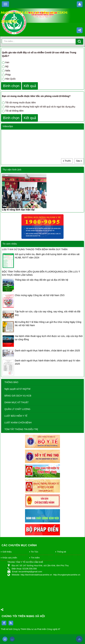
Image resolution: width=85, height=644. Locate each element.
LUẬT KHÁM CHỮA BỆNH (18, 423)
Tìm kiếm (35, 558)
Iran (6, 62)
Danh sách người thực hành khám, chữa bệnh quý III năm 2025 (47, 351)
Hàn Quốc (9, 79)
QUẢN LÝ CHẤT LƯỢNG (17, 409)
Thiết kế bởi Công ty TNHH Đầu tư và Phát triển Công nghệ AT (31, 629)
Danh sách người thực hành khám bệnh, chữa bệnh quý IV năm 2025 (48, 362)
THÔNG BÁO (11, 382)
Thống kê (62, 552)
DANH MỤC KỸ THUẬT (17, 402)
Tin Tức (35, 552)
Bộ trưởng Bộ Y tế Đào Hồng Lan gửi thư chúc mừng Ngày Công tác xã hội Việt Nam (48, 324)
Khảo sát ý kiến (10, 558)
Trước (67, 161)
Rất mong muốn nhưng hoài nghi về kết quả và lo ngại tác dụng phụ (39, 107)
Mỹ (5, 67)
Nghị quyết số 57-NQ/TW (17, 389)
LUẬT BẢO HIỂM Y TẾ (16, 416)
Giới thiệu (7, 552)
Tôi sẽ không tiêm (13, 111)
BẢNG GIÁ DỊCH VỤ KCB (18, 396)
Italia (6, 71)
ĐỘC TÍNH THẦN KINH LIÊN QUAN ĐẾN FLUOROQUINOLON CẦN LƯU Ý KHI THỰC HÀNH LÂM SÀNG (41, 273)
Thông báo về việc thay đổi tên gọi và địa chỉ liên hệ (42, 280)
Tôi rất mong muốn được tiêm (19, 103)
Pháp (6, 75)
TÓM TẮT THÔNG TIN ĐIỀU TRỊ (21, 429)
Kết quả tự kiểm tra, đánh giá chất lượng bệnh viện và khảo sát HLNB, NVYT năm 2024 (47, 256)
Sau (79, 161)
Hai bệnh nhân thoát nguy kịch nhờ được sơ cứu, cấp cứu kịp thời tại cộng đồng (49, 338)
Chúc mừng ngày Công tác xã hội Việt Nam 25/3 (40, 295)
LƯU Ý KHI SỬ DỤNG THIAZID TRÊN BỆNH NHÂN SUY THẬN (35, 249)
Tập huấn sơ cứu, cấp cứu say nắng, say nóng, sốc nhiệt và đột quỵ (48, 313)
